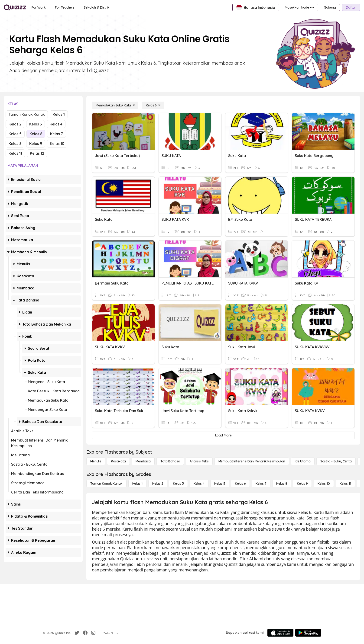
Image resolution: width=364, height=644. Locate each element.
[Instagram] (93, 633)
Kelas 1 (59, 114)
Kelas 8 (15, 144)
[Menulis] (96, 461)
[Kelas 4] (199, 484)
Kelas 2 (15, 124)
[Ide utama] (303, 461)
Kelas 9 (36, 144)
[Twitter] (77, 633)
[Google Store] (308, 633)
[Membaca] (143, 461)
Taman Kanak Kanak (27, 114)
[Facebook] (85, 633)
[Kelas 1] (137, 484)
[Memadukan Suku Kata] (115, 105)
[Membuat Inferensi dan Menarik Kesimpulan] (252, 461)
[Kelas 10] (324, 484)
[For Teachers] (65, 7)
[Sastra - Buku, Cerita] (336, 461)
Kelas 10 (57, 144)
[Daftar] (351, 7)
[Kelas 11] (345, 484)
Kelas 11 (15, 153)
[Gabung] (330, 7)
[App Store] (280, 633)
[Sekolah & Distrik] (97, 7)
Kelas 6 (36, 134)
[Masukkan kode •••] (299, 7)
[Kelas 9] (302, 484)
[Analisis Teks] (199, 461)
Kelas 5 (15, 134)
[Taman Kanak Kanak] (106, 484)
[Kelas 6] (153, 105)
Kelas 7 (57, 134)
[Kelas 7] (261, 484)
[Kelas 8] (282, 484)
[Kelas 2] (158, 484)
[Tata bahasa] (170, 461)
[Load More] (223, 435)
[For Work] (39, 7)
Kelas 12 (37, 153)
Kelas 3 (36, 124)
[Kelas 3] (178, 484)
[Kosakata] (118, 461)
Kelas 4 (56, 124)
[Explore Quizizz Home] (15, 7)
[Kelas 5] (220, 484)
